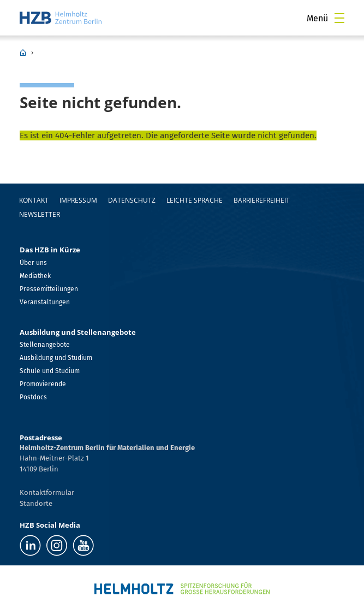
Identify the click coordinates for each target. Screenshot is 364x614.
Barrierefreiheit (262, 200)
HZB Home (23, 52)
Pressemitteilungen (49, 289)
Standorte (36, 503)
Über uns (33, 263)
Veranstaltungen (45, 302)
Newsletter (40, 214)
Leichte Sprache (195, 200)
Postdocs (33, 397)
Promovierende (43, 384)
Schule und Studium (50, 371)
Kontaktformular (47, 492)
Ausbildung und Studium (56, 358)
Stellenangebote (45, 345)
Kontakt (34, 200)
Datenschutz (132, 200)
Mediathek (35, 276)
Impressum (78, 200)
